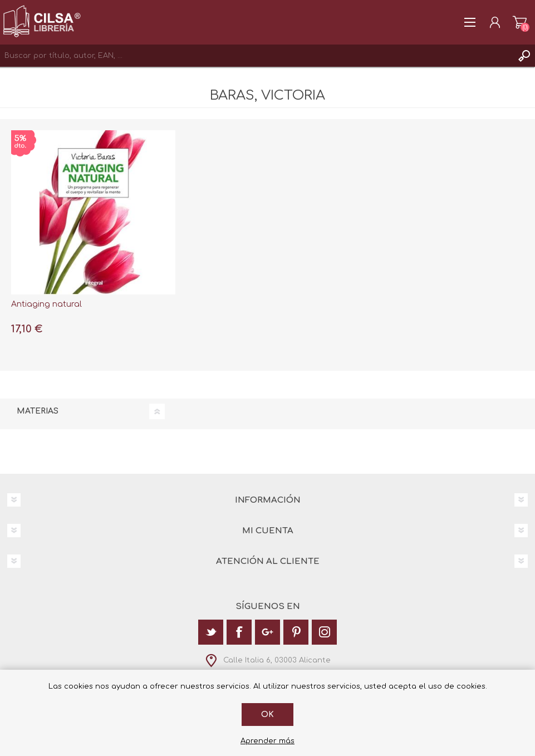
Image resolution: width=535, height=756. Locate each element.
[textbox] (256, 56)
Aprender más (267, 741)
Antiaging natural (46, 304)
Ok (267, 715)
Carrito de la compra (520, 22)
